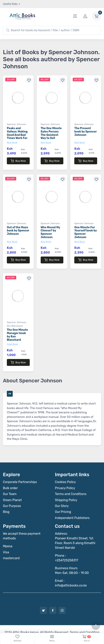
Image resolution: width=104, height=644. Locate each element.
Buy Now (18, 161)
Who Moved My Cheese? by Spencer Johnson (50, 228)
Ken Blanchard (15, 318)
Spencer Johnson (17, 124)
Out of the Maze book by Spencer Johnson (18, 227)
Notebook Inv (64, 626)
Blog (6, 500)
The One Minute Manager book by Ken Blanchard (17, 327)
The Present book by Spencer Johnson (86, 132)
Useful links (10, 4)
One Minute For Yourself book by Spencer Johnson (86, 228)
